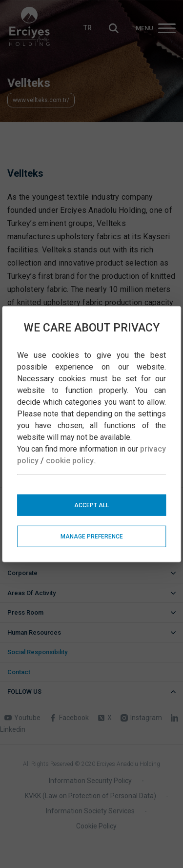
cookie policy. (71, 460)
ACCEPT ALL (91, 505)
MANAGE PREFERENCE (92, 536)
